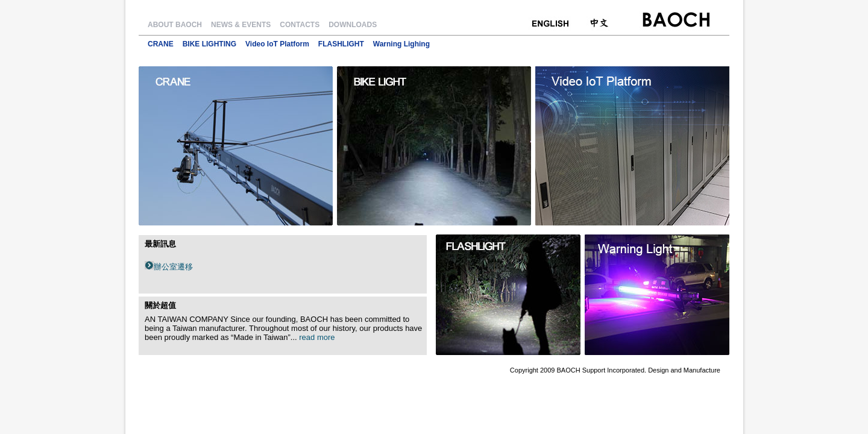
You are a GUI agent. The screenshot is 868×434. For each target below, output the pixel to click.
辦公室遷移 (173, 267)
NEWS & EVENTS (241, 25)
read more (317, 337)
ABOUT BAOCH (175, 25)
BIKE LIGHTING (209, 44)
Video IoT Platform (277, 44)
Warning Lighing (401, 44)
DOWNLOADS (353, 25)
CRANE (161, 44)
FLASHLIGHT (341, 44)
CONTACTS (300, 25)
